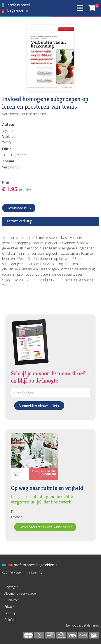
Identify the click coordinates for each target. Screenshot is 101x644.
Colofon (10, 620)
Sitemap (10, 613)
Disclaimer (12, 600)
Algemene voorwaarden (21, 593)
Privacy (9, 607)
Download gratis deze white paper (45, 527)
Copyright (11, 587)
